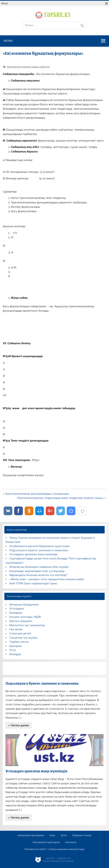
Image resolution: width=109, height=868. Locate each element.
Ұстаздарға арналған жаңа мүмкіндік (34, 554)
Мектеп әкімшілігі (21, 621)
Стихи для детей (20, 633)
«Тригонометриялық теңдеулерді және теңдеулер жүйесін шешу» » (61, 498)
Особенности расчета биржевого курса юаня (40, 546)
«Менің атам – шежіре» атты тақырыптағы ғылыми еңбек (47, 579)
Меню (5, 3)
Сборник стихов (82, 835)
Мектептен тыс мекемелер (27, 625)
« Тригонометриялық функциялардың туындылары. (36, 494)
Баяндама (16, 613)
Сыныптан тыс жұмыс (24, 638)
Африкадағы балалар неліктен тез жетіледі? (38, 575)
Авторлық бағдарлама (24, 605)
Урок (52, 835)
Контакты (71, 842)
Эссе (13, 650)
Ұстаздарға (17, 609)
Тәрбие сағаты (19, 642)
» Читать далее (19, 725)
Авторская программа (31, 835)
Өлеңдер (15, 654)
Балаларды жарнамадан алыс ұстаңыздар (37, 571)
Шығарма (16, 646)
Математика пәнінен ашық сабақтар (28, 67)
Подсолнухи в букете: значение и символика (39, 550)
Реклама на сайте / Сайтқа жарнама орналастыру (55, 849)
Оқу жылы (16, 629)
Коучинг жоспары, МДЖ (25, 617)
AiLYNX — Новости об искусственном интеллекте (58, 860)
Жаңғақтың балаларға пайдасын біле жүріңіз (39, 567)
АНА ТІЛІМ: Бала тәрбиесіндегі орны (33, 583)
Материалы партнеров (46, 842)
